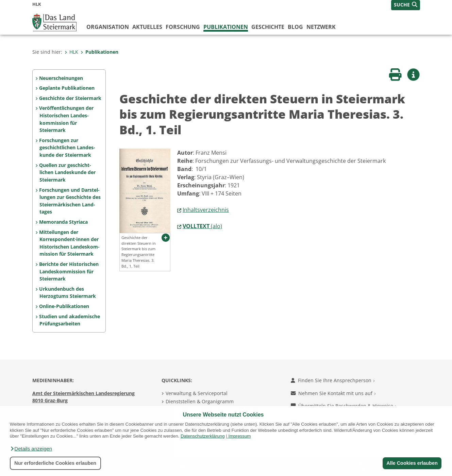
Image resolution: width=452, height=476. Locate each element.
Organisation (108, 27)
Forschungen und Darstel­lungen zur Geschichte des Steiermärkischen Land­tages (70, 201)
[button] (31, 449)
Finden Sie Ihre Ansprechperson (333, 380)
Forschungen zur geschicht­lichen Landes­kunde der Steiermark (67, 148)
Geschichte (268, 27)
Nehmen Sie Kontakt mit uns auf (333, 393)
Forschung (183, 27)
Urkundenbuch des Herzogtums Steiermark (67, 293)
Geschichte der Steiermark (70, 98)
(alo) (202, 226)
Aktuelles (147, 27)
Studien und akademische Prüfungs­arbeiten (70, 320)
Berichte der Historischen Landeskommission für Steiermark (69, 271)
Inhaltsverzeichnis (206, 210)
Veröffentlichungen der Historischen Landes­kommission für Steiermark (66, 119)
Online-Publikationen (64, 306)
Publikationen (226, 27)
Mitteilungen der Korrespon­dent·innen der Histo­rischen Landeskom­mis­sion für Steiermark (69, 243)
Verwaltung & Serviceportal (197, 393)
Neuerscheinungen (61, 78)
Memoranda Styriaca (63, 222)
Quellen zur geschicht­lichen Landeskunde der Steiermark (67, 172)
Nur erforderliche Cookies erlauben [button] (55, 463)
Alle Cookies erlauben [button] (412, 463)
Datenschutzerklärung (203, 436)
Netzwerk (321, 27)
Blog (295, 27)
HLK (71, 52)
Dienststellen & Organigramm (200, 401)
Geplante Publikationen (67, 88)
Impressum (239, 436)
